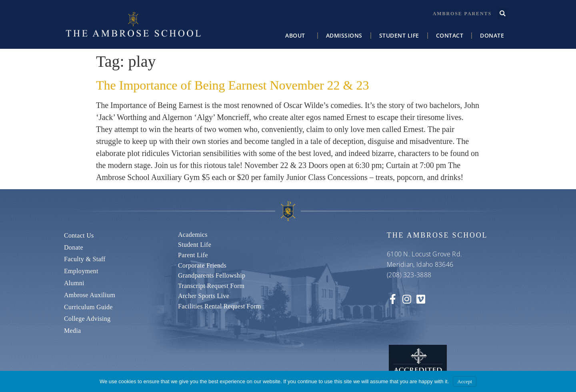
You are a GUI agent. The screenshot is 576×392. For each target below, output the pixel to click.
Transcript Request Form (211, 286)
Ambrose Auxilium (90, 295)
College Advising (87, 319)
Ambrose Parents (462, 14)
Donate (492, 35)
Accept (465, 381)
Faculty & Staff (85, 259)
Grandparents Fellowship (212, 275)
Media (72, 331)
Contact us (79, 235)
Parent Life (193, 255)
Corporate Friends (202, 265)
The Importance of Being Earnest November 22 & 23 (232, 85)
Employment (81, 271)
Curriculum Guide (88, 307)
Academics (193, 235)
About (297, 36)
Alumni (74, 283)
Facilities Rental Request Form (220, 306)
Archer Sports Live (204, 296)
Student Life (399, 35)
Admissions (344, 35)
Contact (450, 35)
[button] (503, 13)
